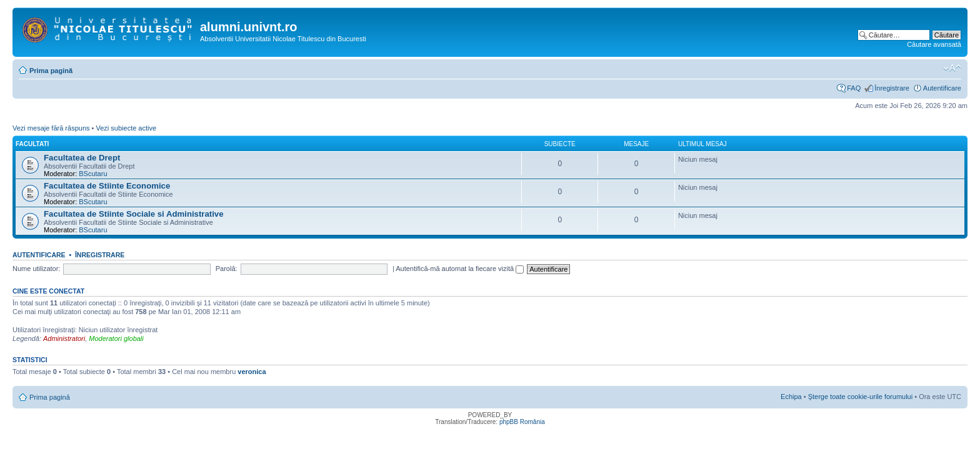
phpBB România (522, 422)
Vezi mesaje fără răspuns (51, 128)
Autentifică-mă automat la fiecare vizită (460, 269)
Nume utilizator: (36, 269)
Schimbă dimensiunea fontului (952, 68)
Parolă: (227, 269)
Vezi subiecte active (126, 128)
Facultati (32, 144)
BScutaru (93, 174)
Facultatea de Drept (82, 158)
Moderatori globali (116, 338)
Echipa (791, 397)
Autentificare (942, 88)
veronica (252, 372)
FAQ (854, 88)
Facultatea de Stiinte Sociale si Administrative (134, 214)
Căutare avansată (934, 44)
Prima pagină (51, 71)
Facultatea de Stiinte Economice (107, 186)
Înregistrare (892, 88)
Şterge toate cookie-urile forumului (861, 397)
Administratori (64, 338)
